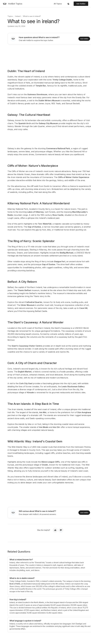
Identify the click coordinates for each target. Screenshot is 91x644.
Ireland (18, 16)
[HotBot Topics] (12, 4)
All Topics (58, 4)
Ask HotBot (81, 4)
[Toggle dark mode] (68, 4)
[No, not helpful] (61, 530)
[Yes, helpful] (55, 530)
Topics (10, 16)
